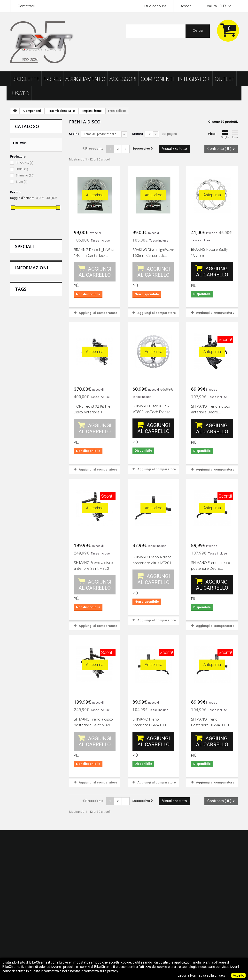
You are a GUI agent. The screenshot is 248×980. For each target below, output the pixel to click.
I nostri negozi (25, 379)
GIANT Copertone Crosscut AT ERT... (51, 266)
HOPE (22, 169)
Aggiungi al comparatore (98, 313)
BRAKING (25, 163)
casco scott (48, 412)
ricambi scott (23, 426)
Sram (22, 182)
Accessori (123, 79)
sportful (45, 426)
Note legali (22, 346)
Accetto (238, 975)
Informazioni (32, 324)
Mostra (138, 134)
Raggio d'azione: (22, 198)
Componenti (157, 79)
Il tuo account (155, 6)
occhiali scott (23, 412)
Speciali (24, 246)
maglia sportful (24, 455)
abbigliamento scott (28, 419)
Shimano (25, 175)
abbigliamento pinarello (31, 448)
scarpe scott (22, 434)
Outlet (225, 79)
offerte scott (47, 434)
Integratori (194, 79)
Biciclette (26, 79)
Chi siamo (22, 362)
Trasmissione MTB (62, 111)
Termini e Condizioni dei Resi (37, 354)
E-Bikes (52, 79)
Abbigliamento (85, 79)
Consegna (22, 337)
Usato (21, 93)
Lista (235, 134)
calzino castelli (24, 441)
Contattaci (26, 6)
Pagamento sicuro (28, 370)
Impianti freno (92, 111)
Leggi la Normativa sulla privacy (202, 975)
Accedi (186, 6)
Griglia (225, 134)
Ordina (74, 134)
